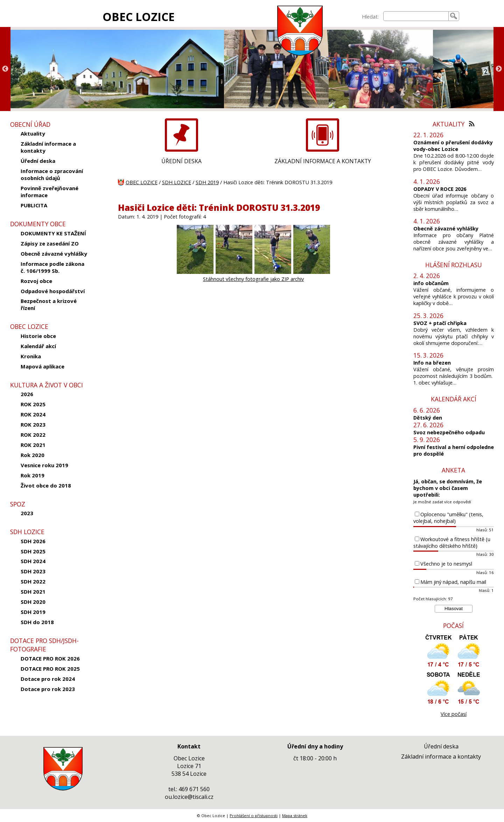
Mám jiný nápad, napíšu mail (453, 582)
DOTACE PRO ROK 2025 (50, 669)
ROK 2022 (33, 435)
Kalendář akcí (38, 346)
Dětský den (428, 418)
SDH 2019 (33, 612)
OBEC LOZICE (139, 17)
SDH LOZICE (177, 182)
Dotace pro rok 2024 (48, 679)
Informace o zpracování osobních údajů (52, 174)
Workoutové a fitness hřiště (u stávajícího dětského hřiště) (452, 543)
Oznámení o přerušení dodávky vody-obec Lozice (453, 146)
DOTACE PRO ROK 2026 (50, 658)
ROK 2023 (33, 424)
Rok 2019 (33, 475)
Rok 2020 (33, 455)
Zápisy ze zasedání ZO (50, 243)
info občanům (431, 283)
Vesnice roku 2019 (44, 465)
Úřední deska (38, 161)
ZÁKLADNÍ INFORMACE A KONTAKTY (323, 161)
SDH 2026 (33, 541)
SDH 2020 (33, 602)
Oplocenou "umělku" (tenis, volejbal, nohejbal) (448, 518)
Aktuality (33, 133)
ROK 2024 (33, 414)
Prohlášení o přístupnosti (254, 816)
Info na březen (432, 363)
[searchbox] (416, 16)
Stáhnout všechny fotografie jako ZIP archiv (253, 279)
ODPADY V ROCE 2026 (440, 189)
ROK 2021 (33, 445)
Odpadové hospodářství (53, 291)
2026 (27, 394)
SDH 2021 (33, 592)
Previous (5, 69)
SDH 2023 (33, 571)
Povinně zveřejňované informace (50, 192)
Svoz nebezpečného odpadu (449, 432)
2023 (27, 513)
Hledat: (370, 17)
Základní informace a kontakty (48, 147)
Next (499, 69)
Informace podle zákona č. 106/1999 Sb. (52, 267)
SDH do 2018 (37, 622)
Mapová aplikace (43, 366)
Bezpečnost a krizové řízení (49, 304)
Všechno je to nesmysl (446, 564)
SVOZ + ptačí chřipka (440, 323)
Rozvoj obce (36, 281)
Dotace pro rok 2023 (48, 689)
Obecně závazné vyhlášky (54, 254)
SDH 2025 (33, 551)
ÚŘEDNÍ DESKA (181, 161)
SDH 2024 (33, 561)
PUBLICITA (34, 205)
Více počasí (454, 714)
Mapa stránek (295, 816)
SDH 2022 (33, 581)
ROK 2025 (33, 404)
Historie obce (38, 336)
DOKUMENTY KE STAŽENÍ (53, 233)
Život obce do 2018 (46, 485)
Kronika (31, 356)
